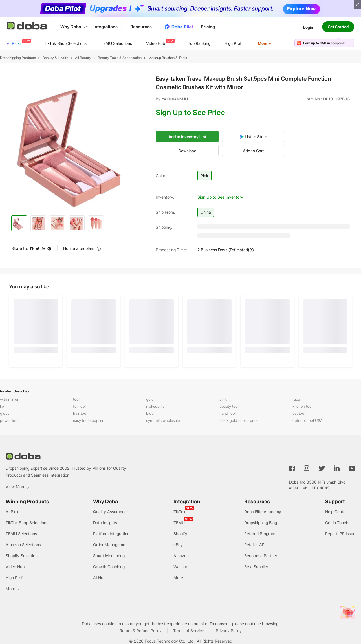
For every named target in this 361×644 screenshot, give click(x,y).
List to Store (253, 137)
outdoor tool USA (308, 420)
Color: (161, 176)
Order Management (111, 545)
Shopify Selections (23, 556)
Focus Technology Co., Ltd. (170, 641)
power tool (9, 420)
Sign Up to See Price (190, 112)
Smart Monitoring (109, 556)
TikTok (180, 512)
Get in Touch (337, 523)
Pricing (208, 27)
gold (150, 399)
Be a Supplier (256, 567)
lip (2, 406)
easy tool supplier (88, 420)
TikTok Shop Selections (65, 43)
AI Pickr (18, 42)
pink (223, 399)
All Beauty (83, 58)
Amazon (181, 556)
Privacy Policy (229, 631)
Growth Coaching (109, 567)
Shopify (180, 534)
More (265, 43)
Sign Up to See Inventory (220, 197)
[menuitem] (18, 43)
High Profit (234, 43)
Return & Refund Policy (141, 631)
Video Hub (160, 42)
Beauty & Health (55, 58)
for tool (79, 406)
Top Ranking (199, 43)
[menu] (146, 43)
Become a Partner (261, 556)
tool (76, 399)
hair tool (80, 413)
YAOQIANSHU (175, 99)
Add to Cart (253, 151)
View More (17, 487)
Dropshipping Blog (261, 523)
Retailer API (255, 545)
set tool (299, 413)
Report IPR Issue (340, 534)
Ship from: (165, 212)
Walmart (181, 567)
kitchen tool (302, 406)
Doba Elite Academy (263, 512)
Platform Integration (111, 534)
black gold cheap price (239, 420)
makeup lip (155, 406)
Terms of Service (189, 631)
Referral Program (260, 534)
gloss (5, 413)
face (296, 399)
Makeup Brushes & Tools (168, 58)
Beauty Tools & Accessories (120, 58)
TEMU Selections (116, 43)
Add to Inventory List (187, 137)
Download (187, 151)
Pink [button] (204, 176)
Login (308, 27)
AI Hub (99, 578)
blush (151, 413)
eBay (178, 545)
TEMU (179, 523)
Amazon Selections (23, 545)
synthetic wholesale (163, 420)
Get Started (338, 27)
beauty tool (229, 406)
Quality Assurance (110, 512)
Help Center (336, 512)
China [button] (206, 212)
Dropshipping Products (18, 58)
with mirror (9, 399)
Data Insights (105, 523)
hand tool (228, 413)
